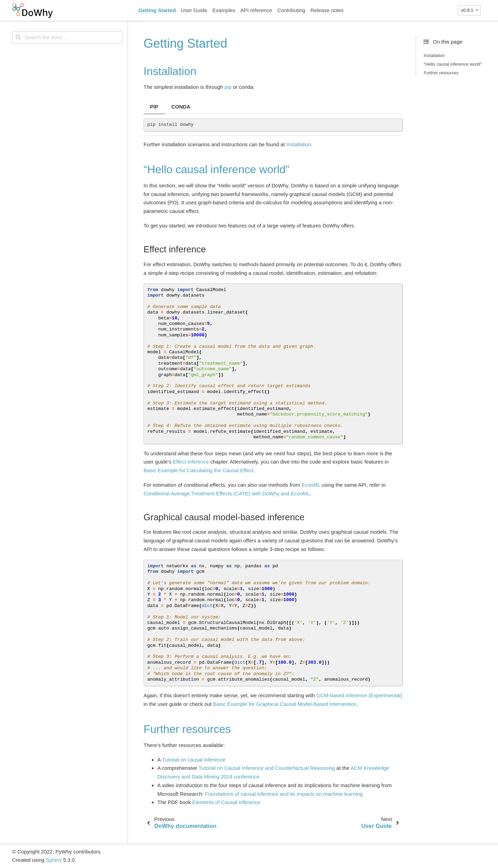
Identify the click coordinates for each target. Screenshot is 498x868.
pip (228, 87)
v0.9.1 (468, 10)
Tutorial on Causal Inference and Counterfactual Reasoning (267, 768)
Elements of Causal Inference (226, 802)
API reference (256, 10)
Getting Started (157, 10)
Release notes (327, 10)
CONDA (181, 107)
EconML (311, 485)
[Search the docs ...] (67, 37)
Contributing (291, 10)
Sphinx (54, 860)
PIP (154, 107)
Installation (434, 55)
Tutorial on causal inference (194, 760)
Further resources (441, 73)
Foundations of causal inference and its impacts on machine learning (284, 794)
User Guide (194, 10)
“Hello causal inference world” (453, 64)
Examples (224, 10)
